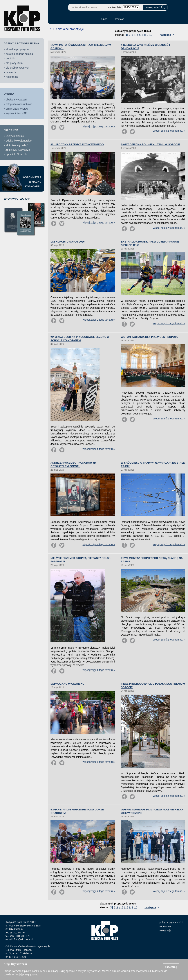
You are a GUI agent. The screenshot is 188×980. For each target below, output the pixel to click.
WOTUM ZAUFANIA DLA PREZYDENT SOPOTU (150, 337)
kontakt (120, 19)
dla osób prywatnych (18, 68)
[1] (126, 35)
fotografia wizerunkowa (19, 104)
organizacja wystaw (17, 109)
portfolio (10, 58)
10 (151, 35)
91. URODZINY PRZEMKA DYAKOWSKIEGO (77, 144)
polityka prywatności (171, 922)
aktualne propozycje (17, 49)
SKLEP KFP (11, 130)
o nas (104, 19)
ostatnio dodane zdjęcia (19, 54)
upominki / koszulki (17, 154)
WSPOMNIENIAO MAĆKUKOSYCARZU (32, 182)
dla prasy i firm (14, 63)
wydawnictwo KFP (16, 113)
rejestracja (12, 77)
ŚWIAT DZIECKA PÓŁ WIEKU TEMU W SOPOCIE (150, 144)
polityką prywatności (89, 971)
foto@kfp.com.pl (23, 939)
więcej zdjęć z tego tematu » (99, 126)
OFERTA (9, 94)
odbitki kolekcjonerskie (19, 141)
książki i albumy (15, 136)
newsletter (12, 72)
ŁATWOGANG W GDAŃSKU (67, 684)
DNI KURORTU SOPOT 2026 (68, 242)
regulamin (165, 926)
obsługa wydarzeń (16, 100)
